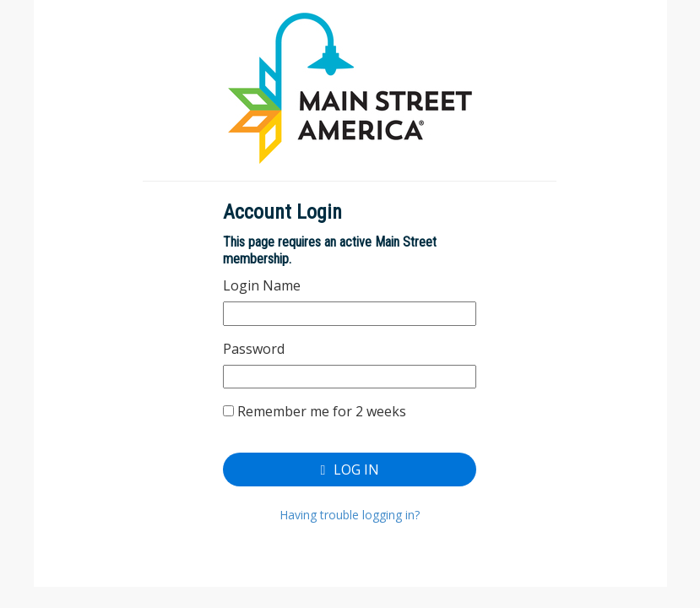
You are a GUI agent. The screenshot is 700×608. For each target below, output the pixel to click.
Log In (350, 470)
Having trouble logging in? (350, 515)
